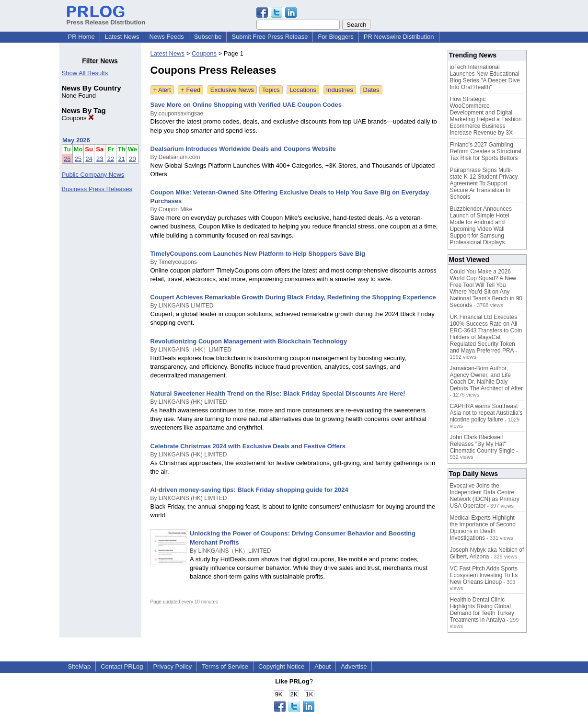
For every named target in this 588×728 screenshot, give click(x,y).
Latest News (122, 37)
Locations (303, 90)
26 (67, 159)
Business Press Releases (97, 189)
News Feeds (166, 37)
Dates (371, 90)
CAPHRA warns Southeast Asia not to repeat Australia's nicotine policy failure (486, 413)
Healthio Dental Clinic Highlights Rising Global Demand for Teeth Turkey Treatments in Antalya (482, 610)
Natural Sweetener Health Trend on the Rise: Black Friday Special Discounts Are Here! (278, 393)
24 (89, 159)
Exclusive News (232, 90)
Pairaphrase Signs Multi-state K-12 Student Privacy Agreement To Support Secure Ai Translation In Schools (484, 183)
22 (111, 159)
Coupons (78, 118)
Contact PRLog (122, 666)
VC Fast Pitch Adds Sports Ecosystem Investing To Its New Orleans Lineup (484, 575)
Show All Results (85, 73)
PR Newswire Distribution (399, 37)
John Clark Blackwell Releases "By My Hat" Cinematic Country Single (482, 444)
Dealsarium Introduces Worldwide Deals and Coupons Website (243, 149)
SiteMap (80, 666)
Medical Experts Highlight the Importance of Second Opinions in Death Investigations (483, 528)
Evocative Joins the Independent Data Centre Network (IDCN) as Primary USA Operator (485, 496)
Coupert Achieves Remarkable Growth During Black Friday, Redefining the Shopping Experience (293, 297)
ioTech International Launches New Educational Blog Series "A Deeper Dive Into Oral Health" (485, 77)
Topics (271, 90)
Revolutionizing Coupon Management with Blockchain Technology (249, 341)
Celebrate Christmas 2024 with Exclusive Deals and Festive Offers (248, 446)
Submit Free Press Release (270, 37)
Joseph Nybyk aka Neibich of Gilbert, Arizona (487, 553)
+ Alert (162, 90)
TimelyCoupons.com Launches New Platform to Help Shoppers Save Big (258, 254)
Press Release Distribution (106, 19)
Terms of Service (225, 666)
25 (78, 159)
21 (121, 159)
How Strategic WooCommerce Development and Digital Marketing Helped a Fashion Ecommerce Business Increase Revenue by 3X (486, 116)
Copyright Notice (281, 666)
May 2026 (76, 140)
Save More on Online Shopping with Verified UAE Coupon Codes (246, 105)
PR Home (81, 37)
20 (132, 159)
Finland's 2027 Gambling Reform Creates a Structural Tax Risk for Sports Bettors (486, 151)
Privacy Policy (172, 666)
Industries (340, 90)
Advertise (354, 666)
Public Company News (93, 175)
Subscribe (208, 37)
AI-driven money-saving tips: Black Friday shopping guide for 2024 (249, 490)
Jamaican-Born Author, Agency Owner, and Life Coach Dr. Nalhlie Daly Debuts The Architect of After (487, 378)
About (323, 666)
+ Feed (190, 90)
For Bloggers (335, 37)
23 (100, 159)
